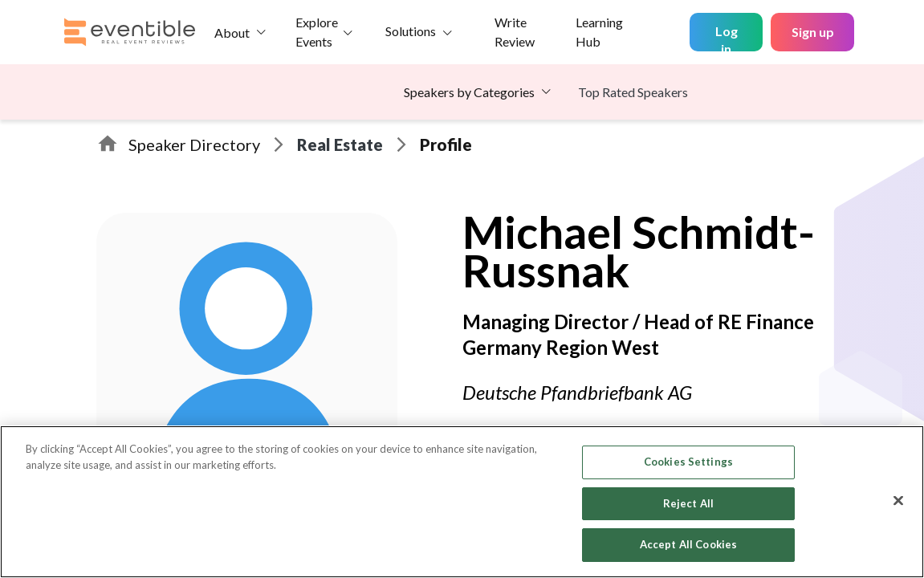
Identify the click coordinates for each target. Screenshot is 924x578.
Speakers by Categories (469, 92)
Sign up (813, 32)
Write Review (515, 32)
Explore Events (317, 32)
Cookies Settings (688, 462)
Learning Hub (599, 32)
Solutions (411, 31)
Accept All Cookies (688, 544)
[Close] (898, 501)
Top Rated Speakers (633, 92)
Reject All (688, 503)
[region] (462, 502)
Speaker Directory (194, 144)
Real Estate (340, 144)
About (232, 33)
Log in (727, 37)
